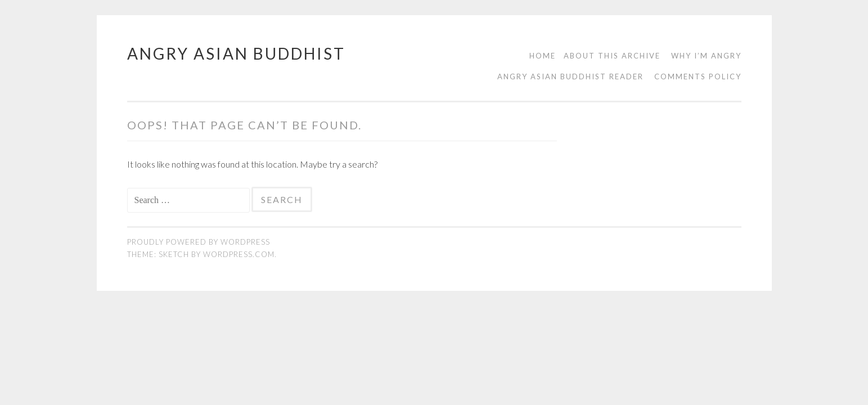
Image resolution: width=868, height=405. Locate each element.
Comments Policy (698, 76)
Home (543, 56)
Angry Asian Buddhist (236, 53)
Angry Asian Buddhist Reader (570, 76)
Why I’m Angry (706, 56)
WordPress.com (239, 254)
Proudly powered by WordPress (199, 242)
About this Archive (612, 56)
